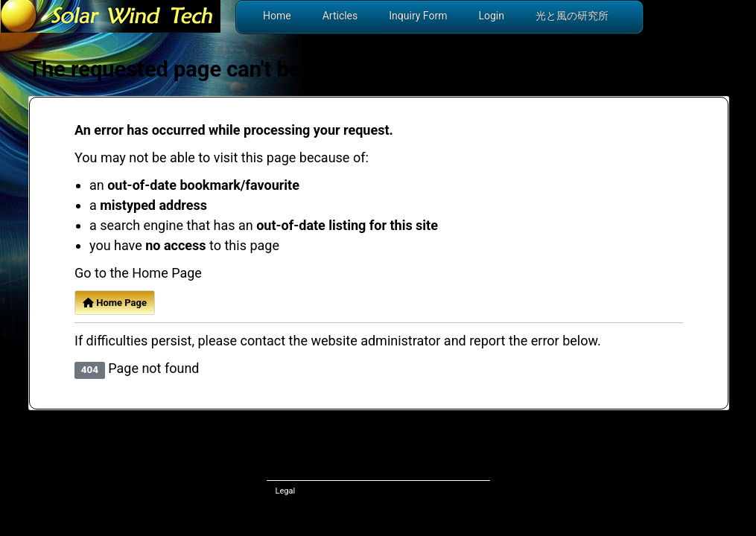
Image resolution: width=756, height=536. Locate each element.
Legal (286, 491)
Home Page (115, 303)
